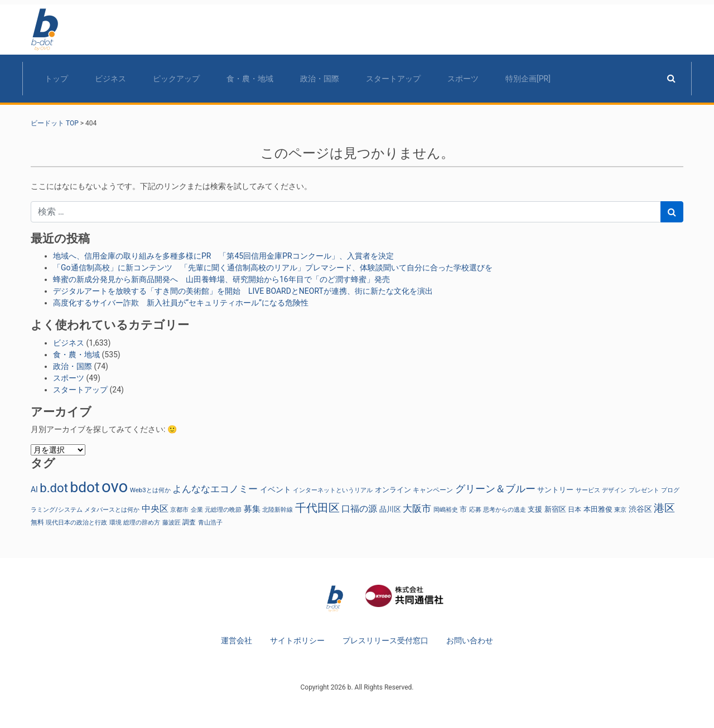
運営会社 (237, 640)
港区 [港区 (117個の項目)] (664, 508)
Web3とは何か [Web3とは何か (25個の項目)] (150, 490)
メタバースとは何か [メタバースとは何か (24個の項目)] (112, 509)
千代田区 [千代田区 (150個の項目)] (317, 508)
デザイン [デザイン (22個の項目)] (614, 490)
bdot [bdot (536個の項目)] (85, 487)
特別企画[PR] (528, 79)
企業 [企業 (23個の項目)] (197, 510)
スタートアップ (393, 79)
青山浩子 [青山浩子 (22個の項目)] (210, 523)
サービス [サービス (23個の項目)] (588, 490)
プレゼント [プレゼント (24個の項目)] (644, 490)
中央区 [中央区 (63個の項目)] (155, 509)
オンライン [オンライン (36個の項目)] (393, 490)
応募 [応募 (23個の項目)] (475, 510)
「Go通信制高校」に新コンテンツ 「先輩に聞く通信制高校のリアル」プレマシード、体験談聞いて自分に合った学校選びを (273, 268)
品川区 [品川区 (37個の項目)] (390, 509)
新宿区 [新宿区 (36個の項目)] (555, 509)
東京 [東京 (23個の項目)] (620, 510)
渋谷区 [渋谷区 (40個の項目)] (640, 509)
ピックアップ (176, 79)
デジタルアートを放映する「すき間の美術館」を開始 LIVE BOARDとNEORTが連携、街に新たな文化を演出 (243, 291)
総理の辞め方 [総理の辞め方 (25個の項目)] (142, 522)
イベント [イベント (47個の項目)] (276, 490)
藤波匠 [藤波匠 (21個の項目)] (172, 523)
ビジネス (110, 79)
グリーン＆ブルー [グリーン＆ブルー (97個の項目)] (495, 489)
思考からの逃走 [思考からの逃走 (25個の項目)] (505, 509)
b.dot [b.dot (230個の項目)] (54, 488)
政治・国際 (320, 79)
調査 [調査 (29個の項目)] (189, 522)
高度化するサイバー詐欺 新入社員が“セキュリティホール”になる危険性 (181, 303)
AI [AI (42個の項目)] (34, 489)
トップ (56, 79)
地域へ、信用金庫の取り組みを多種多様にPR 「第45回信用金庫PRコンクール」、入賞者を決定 (223, 256)
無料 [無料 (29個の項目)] (37, 522)
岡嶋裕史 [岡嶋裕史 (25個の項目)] (446, 509)
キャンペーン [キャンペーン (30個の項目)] (433, 490)
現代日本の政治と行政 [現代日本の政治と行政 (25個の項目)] (76, 522)
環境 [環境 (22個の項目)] (115, 523)
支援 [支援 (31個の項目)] (535, 509)
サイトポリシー (297, 640)
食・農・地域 (250, 79)
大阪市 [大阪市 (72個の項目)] (417, 509)
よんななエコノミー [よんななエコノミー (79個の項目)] (215, 489)
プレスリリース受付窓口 (385, 640)
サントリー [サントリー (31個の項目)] (555, 490)
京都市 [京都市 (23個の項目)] (179, 510)
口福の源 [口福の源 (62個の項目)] (359, 509)
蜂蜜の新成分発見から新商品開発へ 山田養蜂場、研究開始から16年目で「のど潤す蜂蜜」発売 (221, 279)
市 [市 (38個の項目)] (463, 509)
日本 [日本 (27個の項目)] (575, 509)
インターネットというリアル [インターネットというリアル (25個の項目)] (333, 490)
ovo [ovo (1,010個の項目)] (115, 487)
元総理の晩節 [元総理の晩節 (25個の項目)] (223, 509)
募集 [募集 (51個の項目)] (252, 509)
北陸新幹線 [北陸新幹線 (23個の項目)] (278, 510)
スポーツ (463, 79)
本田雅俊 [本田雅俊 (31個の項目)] (598, 509)
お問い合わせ (470, 640)
